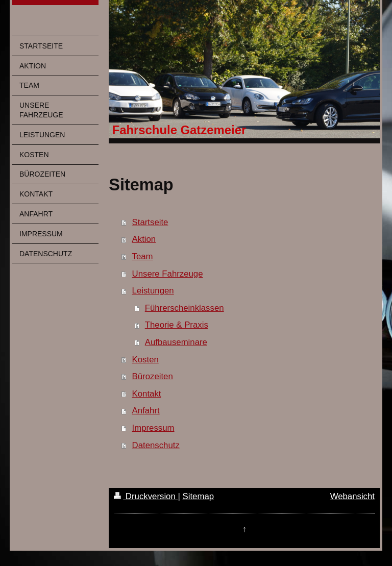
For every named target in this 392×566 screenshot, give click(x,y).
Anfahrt (146, 411)
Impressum (153, 428)
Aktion (144, 239)
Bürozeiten (153, 376)
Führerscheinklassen (185, 308)
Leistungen (153, 291)
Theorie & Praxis (177, 325)
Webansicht (352, 496)
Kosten (145, 360)
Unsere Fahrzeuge (168, 274)
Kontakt (147, 394)
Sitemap (198, 496)
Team (143, 256)
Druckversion (146, 496)
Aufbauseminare (176, 342)
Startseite (150, 222)
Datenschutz (156, 445)
